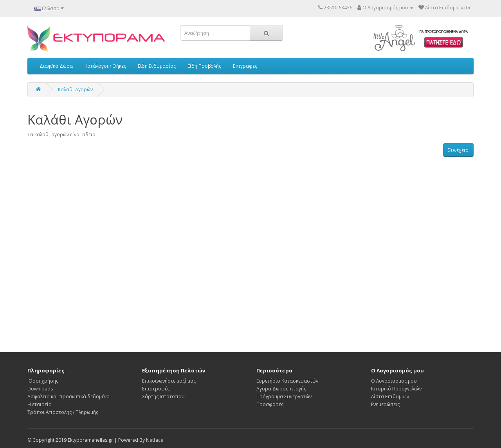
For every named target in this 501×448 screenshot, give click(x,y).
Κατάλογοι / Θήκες (105, 66)
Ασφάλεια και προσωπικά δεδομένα (68, 397)
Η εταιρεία (40, 404)
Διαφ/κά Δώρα (56, 66)
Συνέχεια (458, 150)
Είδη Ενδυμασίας (157, 66)
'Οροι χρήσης (43, 381)
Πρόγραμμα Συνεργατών (284, 397)
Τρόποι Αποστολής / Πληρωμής (63, 412)
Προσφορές (270, 404)
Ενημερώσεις (385, 404)
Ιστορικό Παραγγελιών (396, 389)
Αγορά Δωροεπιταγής (281, 389)
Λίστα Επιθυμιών (390, 397)
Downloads (40, 389)
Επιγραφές (245, 66)
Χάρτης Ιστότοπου (163, 397)
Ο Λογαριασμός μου (394, 381)
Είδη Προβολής (204, 66)
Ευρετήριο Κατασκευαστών (287, 381)
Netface (155, 440)
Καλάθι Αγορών (75, 89)
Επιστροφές (156, 389)
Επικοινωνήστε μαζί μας (169, 381)
